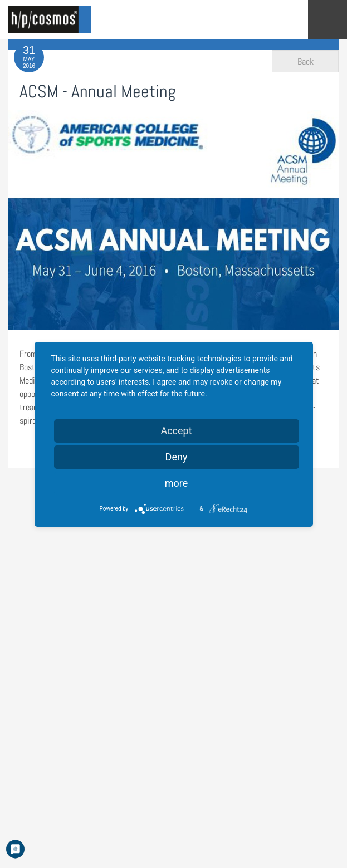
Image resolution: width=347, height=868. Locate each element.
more (177, 483)
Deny (177, 457)
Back (306, 62)
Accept (176, 431)
